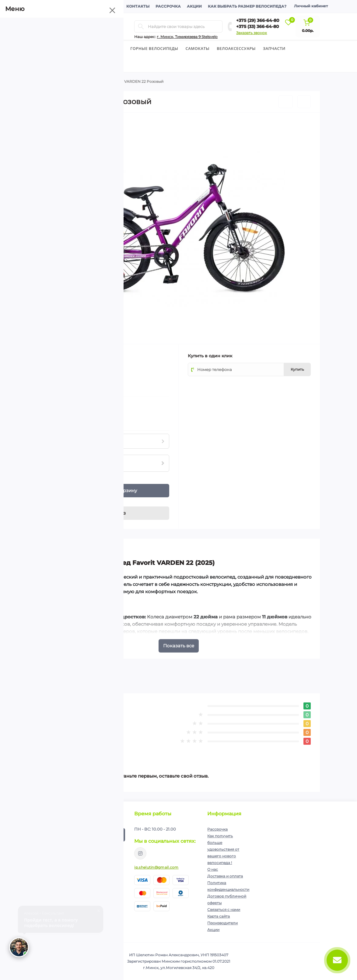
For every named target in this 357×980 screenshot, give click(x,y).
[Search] (141, 26)
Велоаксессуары (236, 48)
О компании (54, 6)
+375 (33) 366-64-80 (258, 26)
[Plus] (63, 487)
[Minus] (63, 494)
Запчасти (274, 48)
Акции (194, 6)
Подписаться (108, 835)
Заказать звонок (252, 33)
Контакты (138, 6)
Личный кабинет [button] (311, 6)
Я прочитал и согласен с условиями (82, 850)
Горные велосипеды (154, 48)
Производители (222, 923)
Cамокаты (198, 48)
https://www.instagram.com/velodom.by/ (140, 853)
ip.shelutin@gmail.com (156, 867)
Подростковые (91, 81)
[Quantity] (53, 491)
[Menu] (92, 26)
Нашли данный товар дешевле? (77, 419)
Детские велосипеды (98, 48)
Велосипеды (52, 48)
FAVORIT (87, 355)
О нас (213, 869)
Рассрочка (168, 6)
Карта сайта (219, 916)
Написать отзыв (73, 749)
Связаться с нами (224, 910)
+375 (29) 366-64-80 (258, 20)
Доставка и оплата (98, 6)
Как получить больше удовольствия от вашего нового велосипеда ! (223, 849)
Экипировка (55, 64)
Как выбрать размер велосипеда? (247, 6)
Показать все (179, 646)
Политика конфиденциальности (90, 847)
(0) (66, 373)
